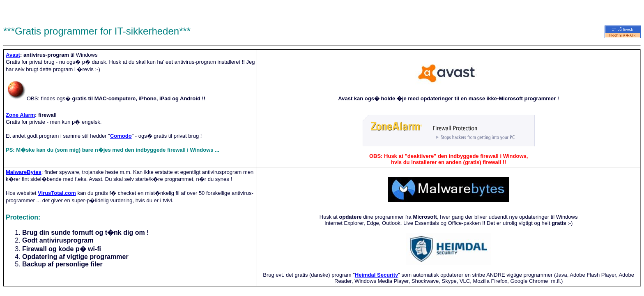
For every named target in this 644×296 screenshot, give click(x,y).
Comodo (121, 136)
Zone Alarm (20, 115)
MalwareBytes (24, 172)
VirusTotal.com (57, 193)
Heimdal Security (377, 275)
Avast (13, 55)
